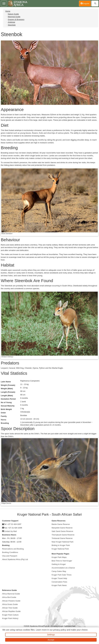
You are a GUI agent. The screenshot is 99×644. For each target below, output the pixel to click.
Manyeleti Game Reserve (62, 528)
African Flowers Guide (11, 601)
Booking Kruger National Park (63, 626)
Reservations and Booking (13, 549)
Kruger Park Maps (59, 557)
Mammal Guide (14, 17)
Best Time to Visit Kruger (62, 561)
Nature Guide (13, 14)
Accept (51, 640)
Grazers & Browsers (16, 19)
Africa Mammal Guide (11, 594)
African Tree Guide (10, 608)
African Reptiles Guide (11, 611)
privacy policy (60, 630)
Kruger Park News (59, 585)
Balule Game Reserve (61, 524)
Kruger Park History (10, 618)
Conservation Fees (59, 582)
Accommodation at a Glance (63, 568)
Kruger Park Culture (10, 615)
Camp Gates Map (59, 571)
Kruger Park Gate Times (62, 575)
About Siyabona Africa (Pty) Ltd (15, 559)
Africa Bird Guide (9, 597)
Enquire (86, 3)
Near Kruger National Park (62, 542)
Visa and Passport (10, 556)
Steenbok (12, 25)
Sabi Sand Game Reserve (62, 531)
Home (8, 11)
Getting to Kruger (59, 564)
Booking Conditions (10, 552)
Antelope (11, 22)
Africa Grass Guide (10, 604)
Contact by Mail (10, 531)
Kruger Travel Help (59, 578)
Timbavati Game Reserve (62, 538)
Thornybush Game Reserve (63, 535)
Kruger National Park (60, 549)
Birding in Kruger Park (61, 545)
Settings (51, 635)
